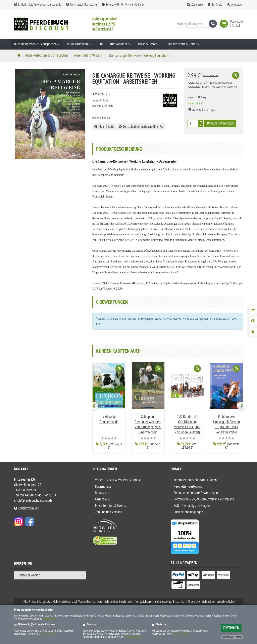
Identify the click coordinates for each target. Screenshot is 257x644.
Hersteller (23, 564)
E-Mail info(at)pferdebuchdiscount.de (38, 5)
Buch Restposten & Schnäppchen (37, 44)
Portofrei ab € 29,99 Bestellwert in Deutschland (204, 499)
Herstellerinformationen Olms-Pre (141, 127)
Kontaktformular (26, 508)
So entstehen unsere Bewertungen (196, 493)
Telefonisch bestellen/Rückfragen (195, 480)
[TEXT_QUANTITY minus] (201, 125)
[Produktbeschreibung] (253, 321)
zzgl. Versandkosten (227, 87)
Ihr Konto (217, 5)
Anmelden (237, 5)
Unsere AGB (103, 499)
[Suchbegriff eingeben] (194, 24)
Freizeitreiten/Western (87, 55)
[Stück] (193, 124)
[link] (225, 24)
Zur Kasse (197, 5)
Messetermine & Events (110, 506)
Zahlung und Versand (109, 512)
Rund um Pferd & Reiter (183, 44)
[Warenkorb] (253, 310)
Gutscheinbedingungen (188, 512)
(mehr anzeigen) (48, 634)
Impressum (102, 493)
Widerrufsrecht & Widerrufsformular (118, 480)
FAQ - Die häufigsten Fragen (192, 506)
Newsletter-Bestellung (81, 5)
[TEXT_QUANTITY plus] (201, 122)
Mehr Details (104, 127)
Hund (100, 44)
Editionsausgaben (78, 44)
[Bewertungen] (253, 332)
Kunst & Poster (149, 44)
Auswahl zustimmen (232, 637)
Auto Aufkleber (120, 44)
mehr (98, 324)
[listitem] (178, 576)
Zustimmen (231, 628)
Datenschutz (103, 487)
